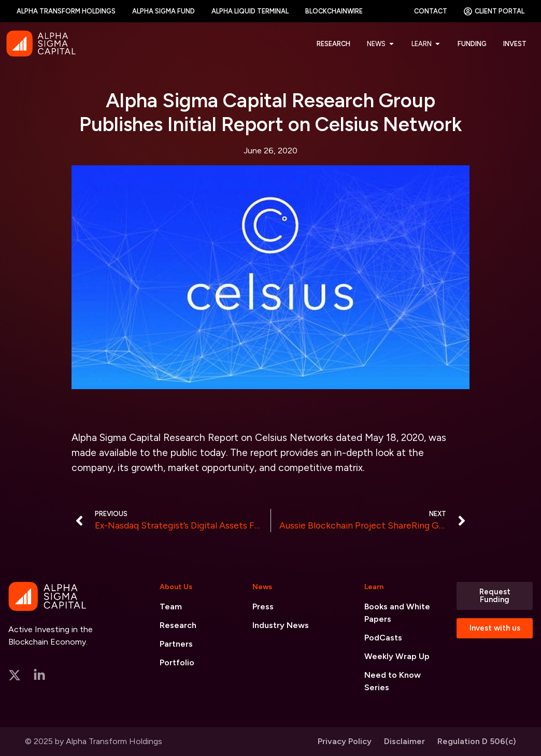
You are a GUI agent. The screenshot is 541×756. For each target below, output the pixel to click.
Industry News (281, 625)
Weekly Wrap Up (397, 656)
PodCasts (383, 638)
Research (178, 625)
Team (171, 607)
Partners (176, 644)
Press (263, 607)
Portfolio (177, 662)
